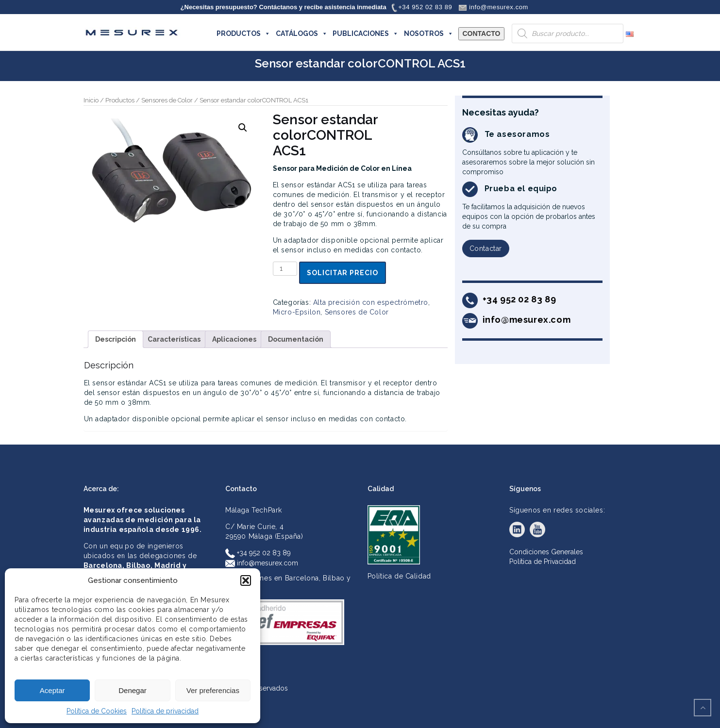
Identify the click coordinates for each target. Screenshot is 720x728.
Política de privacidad (165, 711)
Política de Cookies (97, 711)
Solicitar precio (343, 273)
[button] (246, 580)
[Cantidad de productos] (285, 269)
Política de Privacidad (543, 562)
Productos (120, 100)
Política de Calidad (399, 576)
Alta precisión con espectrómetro (371, 302)
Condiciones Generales (546, 552)
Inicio (91, 100)
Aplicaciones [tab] (234, 339)
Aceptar (52, 690)
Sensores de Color (167, 100)
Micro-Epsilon (297, 312)
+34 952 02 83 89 (258, 553)
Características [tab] (174, 339)
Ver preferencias (213, 690)
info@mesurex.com (262, 563)
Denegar (133, 690)
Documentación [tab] (296, 339)
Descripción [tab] (116, 339)
